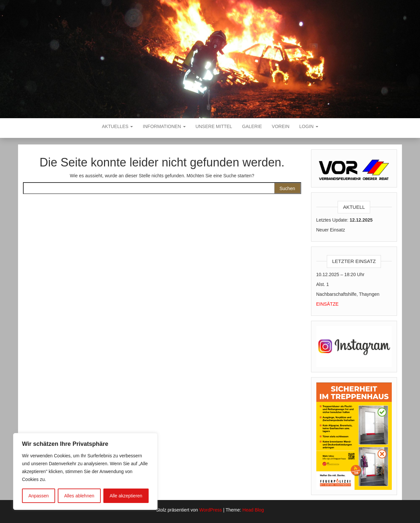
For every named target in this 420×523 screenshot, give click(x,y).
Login (309, 126)
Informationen (164, 126)
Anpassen (38, 496)
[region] (85, 471)
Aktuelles (118, 126)
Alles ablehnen (79, 496)
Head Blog (253, 510)
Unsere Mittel (214, 126)
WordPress (210, 510)
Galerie (252, 126)
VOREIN (281, 126)
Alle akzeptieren (126, 496)
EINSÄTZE (327, 304)
